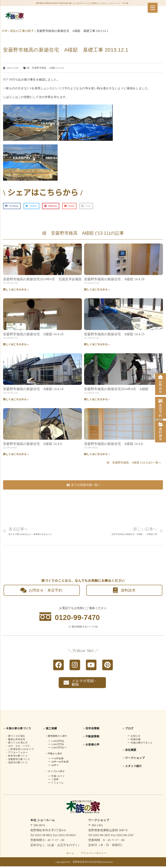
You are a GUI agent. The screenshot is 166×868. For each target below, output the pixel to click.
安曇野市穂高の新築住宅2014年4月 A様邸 (116, 389)
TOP (5, 31)
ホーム (70, 855)
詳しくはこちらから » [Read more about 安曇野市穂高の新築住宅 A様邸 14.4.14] (16, 399)
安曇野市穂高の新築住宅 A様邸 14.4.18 (114, 279)
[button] (12, 206)
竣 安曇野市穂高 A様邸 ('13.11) (46, 68)
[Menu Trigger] (153, 8)
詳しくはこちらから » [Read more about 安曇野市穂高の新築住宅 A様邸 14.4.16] (16, 344)
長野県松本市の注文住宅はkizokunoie (93, 864)
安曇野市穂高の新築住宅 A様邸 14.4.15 (114, 334)
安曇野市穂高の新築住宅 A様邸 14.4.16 (33, 334)
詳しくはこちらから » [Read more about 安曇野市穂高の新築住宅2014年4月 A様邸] (97, 399)
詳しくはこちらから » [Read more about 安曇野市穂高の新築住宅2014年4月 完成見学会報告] (16, 290)
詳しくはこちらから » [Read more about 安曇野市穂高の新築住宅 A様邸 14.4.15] (97, 344)
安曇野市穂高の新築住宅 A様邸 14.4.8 (113, 444)
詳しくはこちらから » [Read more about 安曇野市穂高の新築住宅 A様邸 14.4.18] (97, 290)
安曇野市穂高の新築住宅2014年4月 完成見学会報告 (42, 279)
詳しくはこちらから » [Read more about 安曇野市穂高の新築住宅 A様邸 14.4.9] (16, 454)
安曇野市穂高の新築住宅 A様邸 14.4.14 (33, 389)
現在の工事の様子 (22, 31)
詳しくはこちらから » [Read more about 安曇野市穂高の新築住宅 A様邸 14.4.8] (97, 454)
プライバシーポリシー (94, 855)
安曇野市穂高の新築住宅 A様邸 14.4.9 (32, 444)
